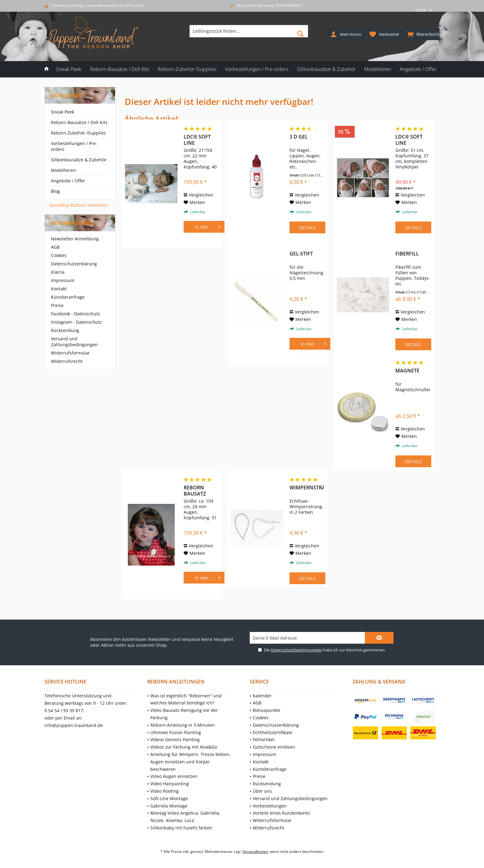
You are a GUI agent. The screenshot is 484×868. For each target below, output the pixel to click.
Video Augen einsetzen (174, 776)
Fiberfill (407, 254)
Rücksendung (65, 330)
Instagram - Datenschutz (76, 322)
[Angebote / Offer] (418, 69)
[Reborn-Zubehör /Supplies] (187, 69)
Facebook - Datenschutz (75, 314)
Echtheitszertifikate (273, 732)
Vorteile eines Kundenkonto (281, 813)
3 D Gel (299, 137)
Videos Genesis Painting (175, 739)
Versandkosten (255, 851)
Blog (55, 191)
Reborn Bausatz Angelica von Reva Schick (196, 491)
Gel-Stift (301, 254)
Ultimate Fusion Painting (176, 732)
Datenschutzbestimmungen (296, 650)
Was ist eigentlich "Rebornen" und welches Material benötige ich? (186, 699)
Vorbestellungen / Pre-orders (74, 146)
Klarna (58, 272)
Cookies (59, 255)
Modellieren (63, 170)
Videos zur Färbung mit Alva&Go (184, 747)
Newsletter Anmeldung (75, 239)
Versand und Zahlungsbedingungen (74, 342)
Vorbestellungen (270, 806)
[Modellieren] (378, 69)
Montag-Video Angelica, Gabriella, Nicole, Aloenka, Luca (185, 817)
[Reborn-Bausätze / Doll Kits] (120, 69)
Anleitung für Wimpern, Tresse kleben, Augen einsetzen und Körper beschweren (190, 762)
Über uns (262, 791)
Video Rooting (165, 791)
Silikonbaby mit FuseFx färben (181, 828)
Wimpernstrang (307, 488)
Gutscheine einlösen (274, 747)
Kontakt (59, 289)
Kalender (262, 696)
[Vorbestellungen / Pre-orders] (257, 69)
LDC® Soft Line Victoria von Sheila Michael (198, 140)
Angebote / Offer (68, 181)
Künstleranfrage (68, 297)
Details (307, 228)
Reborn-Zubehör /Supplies (78, 133)
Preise (57, 305)
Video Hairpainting (170, 784)
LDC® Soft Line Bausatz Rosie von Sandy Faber (412, 140)
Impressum (63, 280)
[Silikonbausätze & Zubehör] (326, 69)
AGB (55, 247)
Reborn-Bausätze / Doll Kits (79, 122)
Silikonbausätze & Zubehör (79, 160)
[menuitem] (422, 34)
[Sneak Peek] (69, 69)
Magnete (407, 371)
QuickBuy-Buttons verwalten (79, 205)
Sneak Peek (63, 112)
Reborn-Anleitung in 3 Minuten (183, 725)
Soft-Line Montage (169, 798)
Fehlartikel (264, 739)
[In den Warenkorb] (204, 227)
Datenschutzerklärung (74, 264)
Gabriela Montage (169, 806)
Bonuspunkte (267, 710)
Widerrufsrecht (67, 361)
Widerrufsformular (70, 353)
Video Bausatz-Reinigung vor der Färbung (184, 714)
